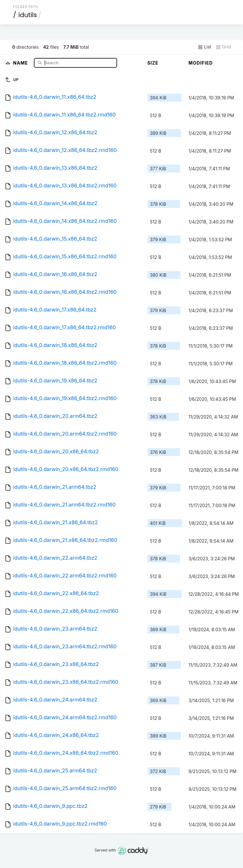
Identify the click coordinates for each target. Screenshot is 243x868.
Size (153, 63)
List (205, 47)
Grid (223, 47)
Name (21, 63)
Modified (201, 63)
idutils (28, 15)
